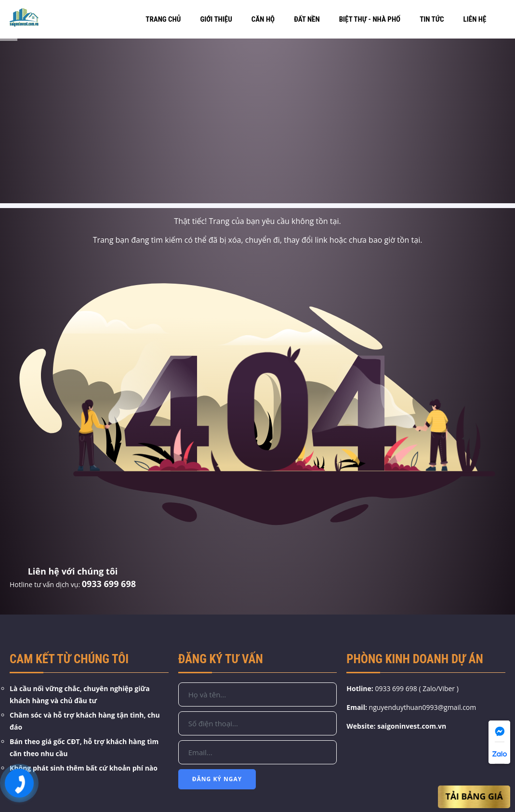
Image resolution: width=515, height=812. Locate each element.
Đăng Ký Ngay (217, 779)
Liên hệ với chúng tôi (73, 571)
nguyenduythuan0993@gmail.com (423, 707)
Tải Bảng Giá (474, 797)
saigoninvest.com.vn (412, 726)
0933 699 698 (109, 584)
